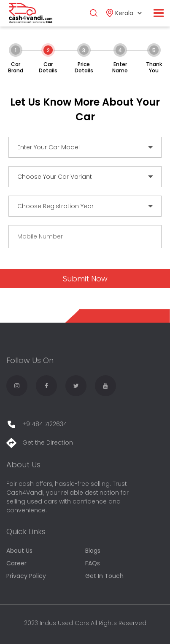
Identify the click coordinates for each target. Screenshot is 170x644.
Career (16, 563)
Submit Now (85, 279)
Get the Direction (40, 443)
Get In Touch (104, 576)
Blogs (93, 551)
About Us (19, 551)
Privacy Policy (26, 576)
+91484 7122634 (37, 424)
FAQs (93, 563)
